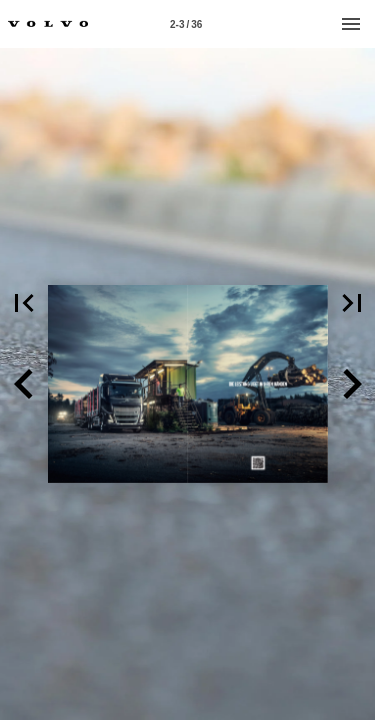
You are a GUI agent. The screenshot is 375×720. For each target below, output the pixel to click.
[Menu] (351, 24)
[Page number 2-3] (186, 24)
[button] (24, 384)
